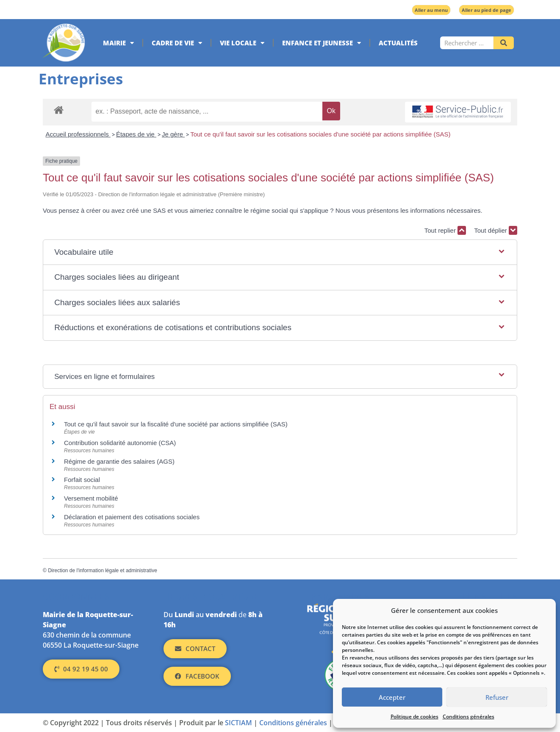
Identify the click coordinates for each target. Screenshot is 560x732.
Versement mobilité (91, 498)
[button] (280, 252)
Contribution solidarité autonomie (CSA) (120, 443)
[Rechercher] (504, 43)
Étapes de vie (136, 134)
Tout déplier (496, 230)
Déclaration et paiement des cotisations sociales (132, 517)
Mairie (118, 43)
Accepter (392, 697)
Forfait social (82, 480)
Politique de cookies (414, 717)
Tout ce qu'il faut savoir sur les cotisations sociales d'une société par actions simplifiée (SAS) (320, 134)
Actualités (398, 43)
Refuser (497, 697)
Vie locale (242, 43)
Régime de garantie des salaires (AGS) (119, 461)
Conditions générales (469, 717)
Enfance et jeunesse (322, 43)
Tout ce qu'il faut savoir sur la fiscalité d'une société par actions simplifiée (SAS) (176, 424)
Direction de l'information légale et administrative (103, 571)
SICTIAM (238, 723)
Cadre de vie (177, 43)
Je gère (173, 134)
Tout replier (445, 230)
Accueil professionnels (78, 134)
